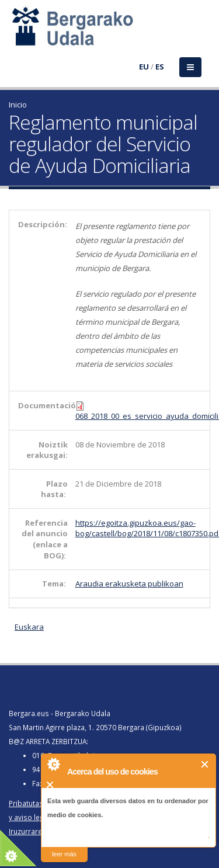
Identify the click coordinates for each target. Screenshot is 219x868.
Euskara (29, 627)
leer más (64, 854)
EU (144, 67)
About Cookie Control (53, 764)
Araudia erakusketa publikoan (129, 584)
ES (160, 67)
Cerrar (205, 764)
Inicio (18, 105)
